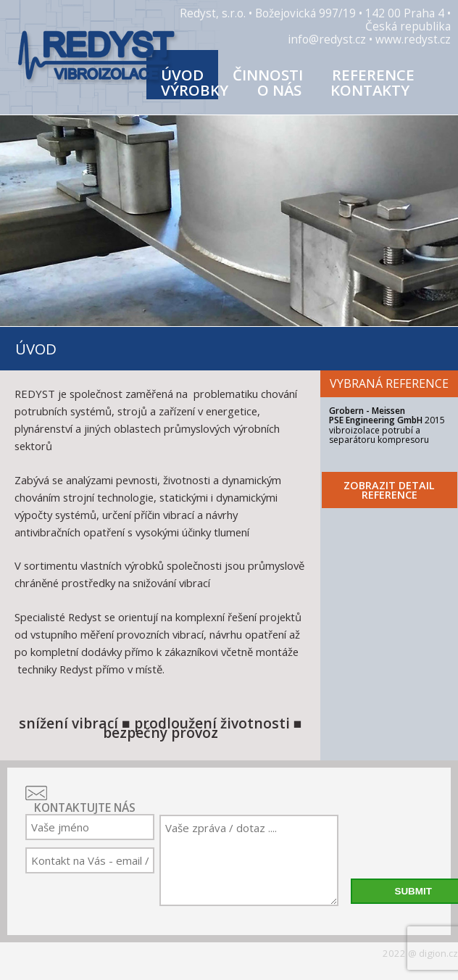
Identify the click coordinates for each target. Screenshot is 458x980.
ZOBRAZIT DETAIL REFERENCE (389, 490)
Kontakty (370, 90)
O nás (279, 90)
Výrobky (195, 90)
